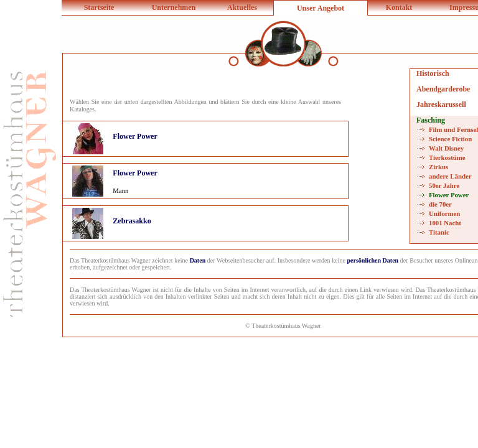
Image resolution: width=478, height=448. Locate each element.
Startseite (99, 7)
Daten (198, 260)
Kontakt (399, 7)
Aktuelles (242, 7)
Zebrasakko (132, 221)
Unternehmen (174, 7)
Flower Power (135, 136)
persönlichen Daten (373, 260)
